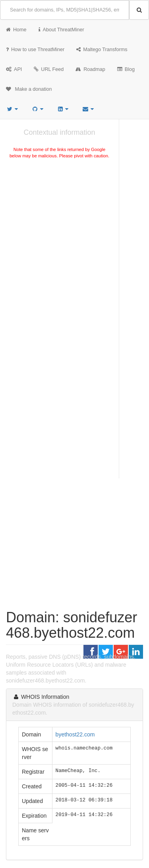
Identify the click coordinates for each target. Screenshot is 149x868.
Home (16, 30)
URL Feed (49, 69)
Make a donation (29, 89)
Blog (126, 69)
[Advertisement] (74, 244)
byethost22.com (75, 734)
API (14, 69)
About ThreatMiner (61, 30)
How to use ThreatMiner (35, 50)
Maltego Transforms (102, 50)
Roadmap (90, 69)
